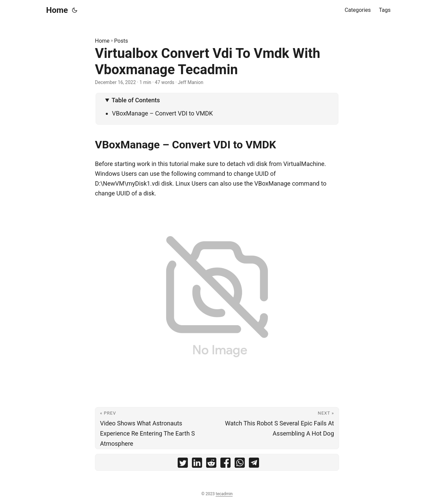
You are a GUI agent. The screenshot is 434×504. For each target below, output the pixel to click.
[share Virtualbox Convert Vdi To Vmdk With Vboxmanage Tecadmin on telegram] (254, 464)
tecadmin (224, 494)
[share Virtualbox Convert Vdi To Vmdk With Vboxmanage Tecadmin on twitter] (183, 464)
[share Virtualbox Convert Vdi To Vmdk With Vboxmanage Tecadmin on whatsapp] (240, 464)
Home (57, 10)
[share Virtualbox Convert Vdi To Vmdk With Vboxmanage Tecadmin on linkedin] (197, 464)
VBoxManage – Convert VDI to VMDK (162, 113)
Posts (121, 41)
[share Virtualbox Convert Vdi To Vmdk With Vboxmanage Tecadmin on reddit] (211, 464)
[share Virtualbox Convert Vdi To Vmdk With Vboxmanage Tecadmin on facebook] (225, 464)
